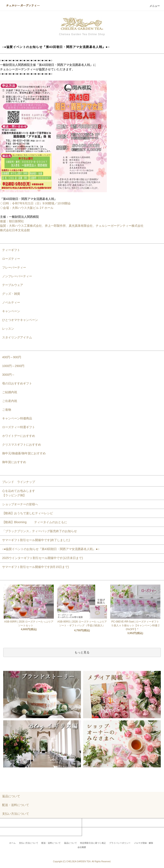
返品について (70, 843)
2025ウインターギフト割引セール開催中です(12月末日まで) (42, 558)
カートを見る (91, 823)
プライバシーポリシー (120, 843)
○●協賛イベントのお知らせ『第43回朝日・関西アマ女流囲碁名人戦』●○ (51, 549)
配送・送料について (51, 843)
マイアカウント (10, 823)
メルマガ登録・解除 (143, 843)
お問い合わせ (9, 832)
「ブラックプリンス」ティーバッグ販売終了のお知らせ (40, 531)
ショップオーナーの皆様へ (20, 504)
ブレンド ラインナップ (19, 482)
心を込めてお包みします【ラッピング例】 (19, 493)
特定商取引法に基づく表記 (93, 843)
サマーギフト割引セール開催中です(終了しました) (36, 540)
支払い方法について (29, 843)
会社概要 (82, 847)
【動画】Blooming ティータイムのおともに (36, 522)
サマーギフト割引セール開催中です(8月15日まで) (36, 567)
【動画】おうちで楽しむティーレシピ (28, 513)
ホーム (12, 843)
